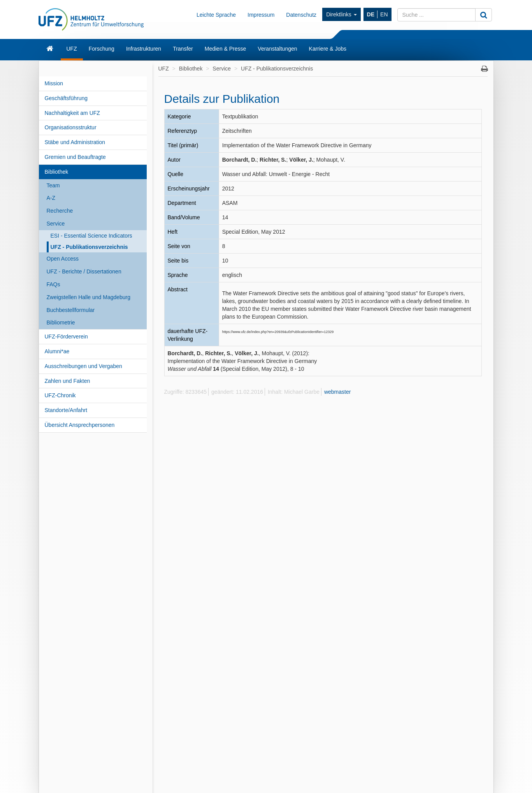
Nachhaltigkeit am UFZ (72, 113)
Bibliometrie (61, 322)
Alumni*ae (57, 351)
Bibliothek (57, 172)
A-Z (51, 198)
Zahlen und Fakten (68, 381)
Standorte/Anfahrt (66, 410)
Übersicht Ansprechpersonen (80, 425)
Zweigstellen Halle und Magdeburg (89, 297)
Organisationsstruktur (71, 127)
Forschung (102, 49)
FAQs (54, 284)
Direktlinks (341, 14)
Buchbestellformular (71, 310)
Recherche (60, 211)
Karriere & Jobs (328, 49)
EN (384, 14)
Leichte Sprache (216, 15)
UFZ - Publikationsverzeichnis (89, 247)
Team (53, 185)
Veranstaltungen (277, 49)
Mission (54, 83)
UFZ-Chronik (60, 395)
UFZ (72, 49)
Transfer (183, 49)
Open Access (63, 259)
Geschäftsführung (66, 98)
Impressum (261, 15)
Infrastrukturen (144, 49)
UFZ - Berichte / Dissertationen (84, 271)
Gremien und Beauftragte (75, 157)
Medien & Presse (226, 49)
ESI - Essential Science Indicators (91, 236)
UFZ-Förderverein (66, 337)
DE (371, 14)
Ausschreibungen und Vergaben (83, 366)
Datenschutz (301, 15)
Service (56, 224)
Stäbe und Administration (75, 142)
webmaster (337, 392)
